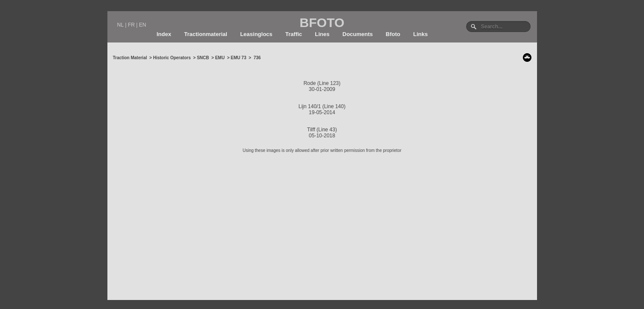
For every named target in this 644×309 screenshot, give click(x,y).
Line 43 (327, 130)
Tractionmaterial (205, 34)
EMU (220, 58)
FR (131, 25)
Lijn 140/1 (310, 106)
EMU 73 (238, 58)
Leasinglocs (256, 34)
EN (142, 25)
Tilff (311, 130)
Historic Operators (172, 58)
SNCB (203, 58)
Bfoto (393, 34)
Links (421, 34)
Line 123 (329, 83)
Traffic (294, 34)
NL (121, 25)
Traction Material (130, 58)
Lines (322, 34)
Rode (310, 83)
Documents (358, 34)
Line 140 (334, 106)
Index (164, 34)
